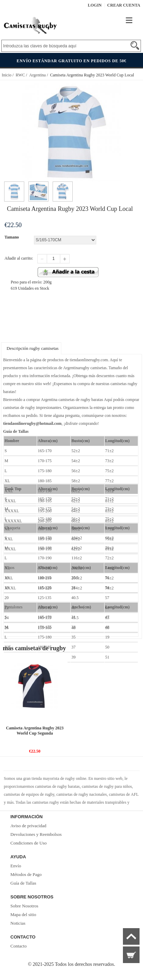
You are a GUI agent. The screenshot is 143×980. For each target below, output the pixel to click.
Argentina (37, 75)
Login (95, 5)
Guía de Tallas (23, 883)
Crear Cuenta (124, 5)
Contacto (19, 946)
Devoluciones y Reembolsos (36, 834)
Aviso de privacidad (28, 826)
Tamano (12, 237)
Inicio (7, 75)
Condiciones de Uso (29, 843)
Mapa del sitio (23, 914)
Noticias (18, 923)
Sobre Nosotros (24, 906)
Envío (16, 866)
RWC (20, 75)
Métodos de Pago (26, 874)
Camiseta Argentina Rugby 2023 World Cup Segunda (35, 731)
